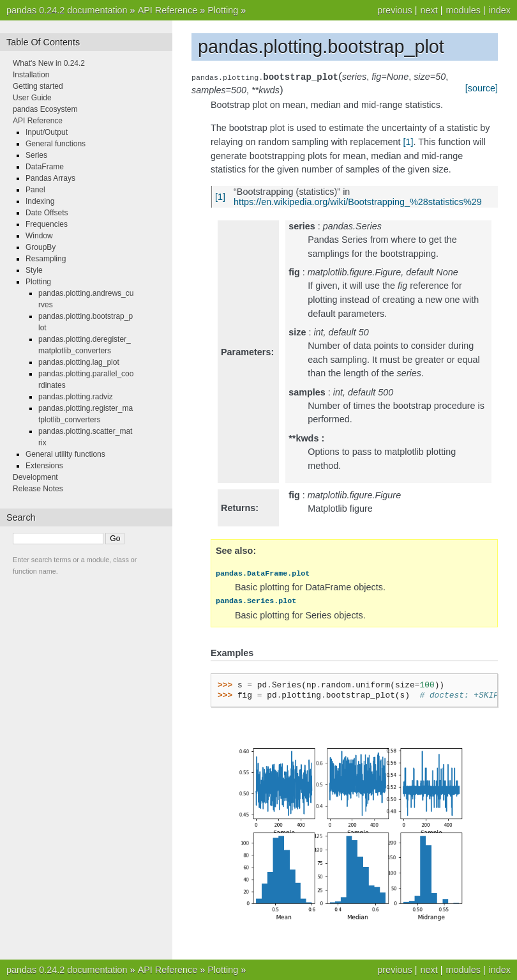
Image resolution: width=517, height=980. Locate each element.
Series (36, 155)
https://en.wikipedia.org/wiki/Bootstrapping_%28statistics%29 (358, 202)
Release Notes (38, 489)
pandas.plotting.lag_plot (79, 362)
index (500, 10)
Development (35, 477)
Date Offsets (47, 213)
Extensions (44, 466)
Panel (35, 190)
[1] (408, 142)
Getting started (38, 86)
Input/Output (47, 132)
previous (394, 10)
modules (463, 10)
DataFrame (45, 167)
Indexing (40, 201)
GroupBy (41, 247)
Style (34, 270)
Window (39, 236)
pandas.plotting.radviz (76, 397)
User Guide (32, 98)
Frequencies (47, 224)
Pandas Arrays (50, 178)
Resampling (46, 259)
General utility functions (65, 454)
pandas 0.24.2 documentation (67, 10)
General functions (56, 144)
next (429, 10)
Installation (31, 75)
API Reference (168, 10)
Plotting (223, 10)
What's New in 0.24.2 (49, 63)
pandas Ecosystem (45, 109)
